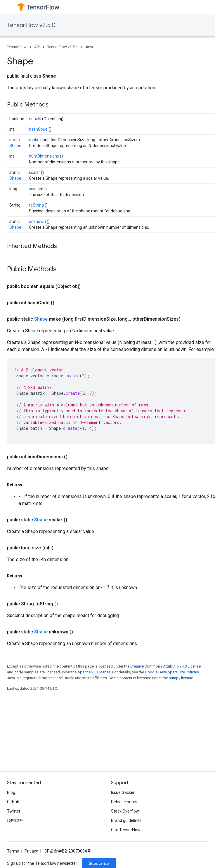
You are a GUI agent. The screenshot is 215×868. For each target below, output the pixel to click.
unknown (38, 221)
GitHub (13, 802)
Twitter (14, 811)
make (35, 140)
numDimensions (44, 156)
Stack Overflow (125, 811)
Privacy (31, 851)
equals (35, 119)
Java (89, 47)
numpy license (181, 678)
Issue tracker (123, 792)
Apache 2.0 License (94, 672)
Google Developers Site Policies (172, 672)
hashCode (39, 129)
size (33, 189)
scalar (35, 172)
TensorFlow (17, 47)
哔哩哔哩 (15, 820)
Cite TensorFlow (126, 830)
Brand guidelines (126, 820)
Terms (13, 851)
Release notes (124, 802)
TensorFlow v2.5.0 (31, 25)
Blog (11, 792)
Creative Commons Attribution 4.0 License (165, 666)
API (37, 47)
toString (37, 205)
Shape (15, 146)
